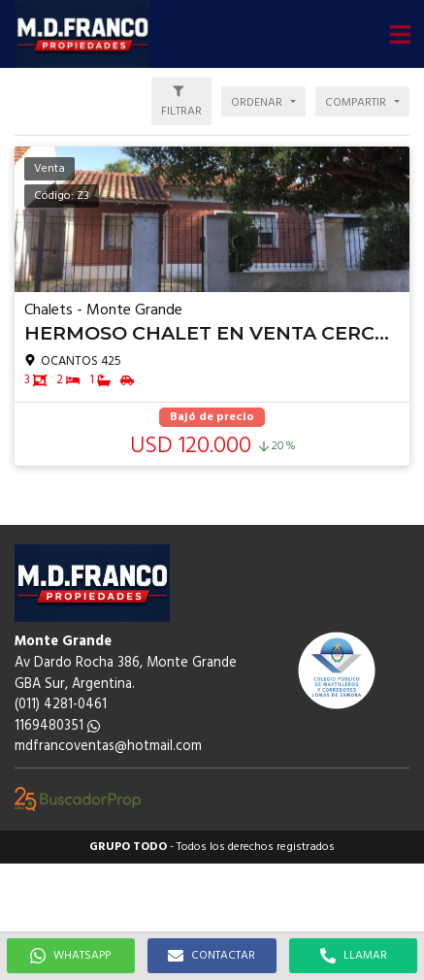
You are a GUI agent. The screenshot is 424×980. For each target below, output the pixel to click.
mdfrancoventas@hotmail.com (108, 747)
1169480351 (57, 726)
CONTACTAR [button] (212, 956)
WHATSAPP (70, 956)
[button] (400, 34)
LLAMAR (354, 956)
